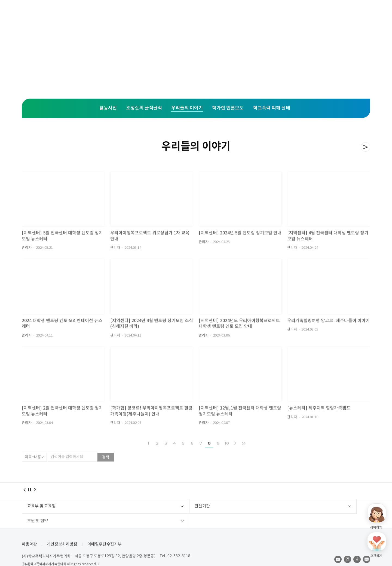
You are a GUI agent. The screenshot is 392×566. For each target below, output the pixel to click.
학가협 (262, 14)
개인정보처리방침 (63, 531)
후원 (231, 14)
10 (227, 453)
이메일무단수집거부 (106, 531)
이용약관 (29, 531)
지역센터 (170, 14)
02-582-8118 (180, 543)
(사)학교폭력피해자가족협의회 (46, 543)
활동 (203, 14)
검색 (106, 467)
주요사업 (133, 14)
